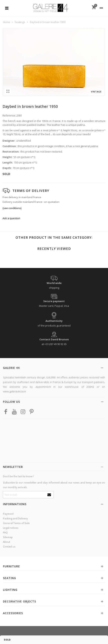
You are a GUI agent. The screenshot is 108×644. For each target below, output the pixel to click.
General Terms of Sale (16, 523)
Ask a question (11, 218)
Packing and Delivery (15, 518)
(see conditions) (12, 208)
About (6, 542)
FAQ (5, 532)
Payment (8, 514)
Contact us (9, 546)
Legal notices (11, 528)
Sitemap (8, 537)
